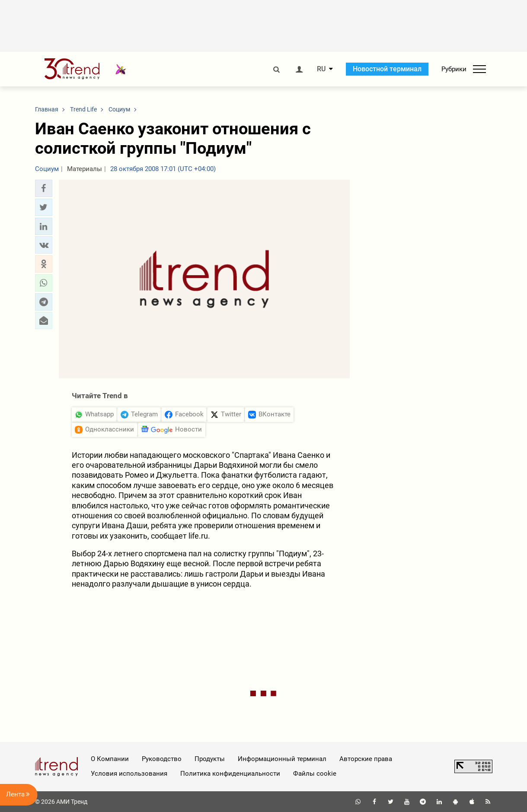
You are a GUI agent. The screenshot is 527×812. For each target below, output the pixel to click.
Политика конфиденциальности (230, 774)
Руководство (162, 759)
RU (321, 69)
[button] (44, 188)
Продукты (210, 759)
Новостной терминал (387, 69)
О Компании (110, 759)
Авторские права (366, 759)
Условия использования (129, 774)
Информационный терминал (282, 759)
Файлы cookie (315, 774)
